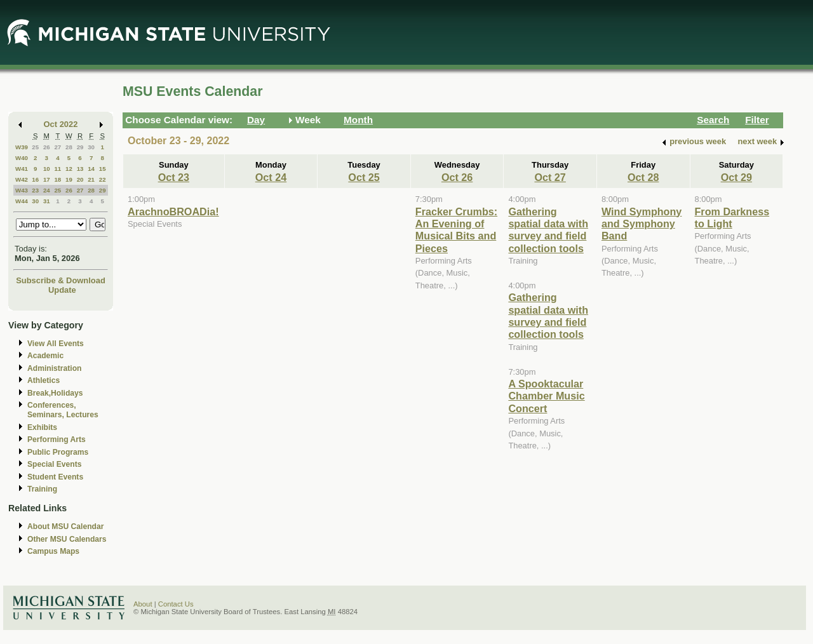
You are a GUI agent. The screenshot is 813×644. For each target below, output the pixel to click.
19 (69, 179)
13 (80, 169)
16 (35, 179)
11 (57, 169)
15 (103, 169)
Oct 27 (550, 177)
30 (91, 147)
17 (47, 179)
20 (80, 179)
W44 (22, 201)
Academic (45, 356)
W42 (22, 179)
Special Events (54, 464)
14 (91, 169)
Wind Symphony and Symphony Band (642, 224)
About (143, 604)
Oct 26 (457, 177)
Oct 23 (174, 177)
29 (80, 147)
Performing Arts (57, 439)
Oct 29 (736, 177)
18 (57, 179)
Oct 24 (271, 177)
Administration (54, 368)
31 (47, 201)
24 (47, 190)
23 (35, 190)
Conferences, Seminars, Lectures (63, 410)
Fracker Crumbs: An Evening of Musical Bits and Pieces (456, 230)
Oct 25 (364, 177)
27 (57, 147)
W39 (22, 147)
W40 (22, 158)
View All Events (56, 344)
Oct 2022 (61, 124)
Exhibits (42, 427)
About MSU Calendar (65, 527)
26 (47, 147)
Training (42, 489)
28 (69, 147)
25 (35, 147)
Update (62, 290)
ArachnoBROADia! (173, 211)
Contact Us (176, 604)
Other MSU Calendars (67, 539)
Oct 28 (643, 177)
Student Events (55, 477)
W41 (22, 169)
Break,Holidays (55, 393)
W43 (22, 190)
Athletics (44, 380)
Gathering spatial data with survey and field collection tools (548, 230)
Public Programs (58, 452)
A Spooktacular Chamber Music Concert (546, 396)
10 (47, 169)
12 (69, 169)
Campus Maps (53, 551)
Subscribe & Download (61, 280)
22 (103, 179)
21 (91, 179)
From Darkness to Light (732, 218)
